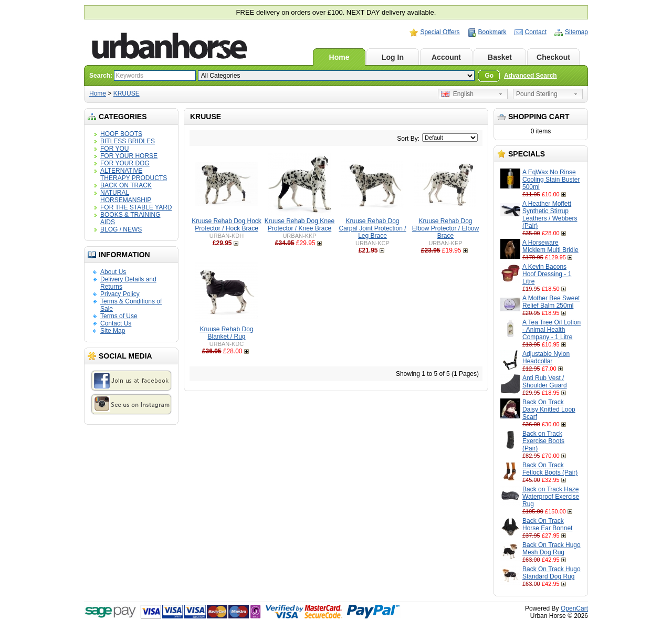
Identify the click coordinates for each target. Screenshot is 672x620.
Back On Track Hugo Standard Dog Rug (552, 573)
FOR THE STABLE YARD (136, 207)
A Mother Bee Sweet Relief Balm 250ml (551, 302)
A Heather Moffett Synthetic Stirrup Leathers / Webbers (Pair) (550, 215)
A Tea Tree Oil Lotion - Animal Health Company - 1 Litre (552, 330)
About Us (113, 272)
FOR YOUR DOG (125, 163)
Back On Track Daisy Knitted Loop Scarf (549, 409)
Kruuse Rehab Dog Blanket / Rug (226, 333)
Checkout (553, 57)
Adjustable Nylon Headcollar (546, 358)
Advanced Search (531, 76)
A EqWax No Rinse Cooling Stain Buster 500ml (551, 180)
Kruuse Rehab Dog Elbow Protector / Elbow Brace (445, 228)
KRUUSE (127, 93)
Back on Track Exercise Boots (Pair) (543, 441)
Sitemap (576, 32)
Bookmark (492, 32)
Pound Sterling (537, 94)
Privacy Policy (120, 294)
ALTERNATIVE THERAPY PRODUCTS (134, 174)
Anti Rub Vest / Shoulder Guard (545, 382)
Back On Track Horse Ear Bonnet (547, 524)
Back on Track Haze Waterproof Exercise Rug (551, 497)
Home (339, 57)
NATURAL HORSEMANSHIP (126, 196)
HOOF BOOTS (121, 134)
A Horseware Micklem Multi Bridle (550, 246)
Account (446, 57)
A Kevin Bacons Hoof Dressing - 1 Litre (547, 274)
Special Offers (440, 32)
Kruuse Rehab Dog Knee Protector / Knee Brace (300, 225)
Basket (500, 57)
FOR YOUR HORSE (129, 156)
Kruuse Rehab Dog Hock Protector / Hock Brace (227, 225)
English (457, 94)
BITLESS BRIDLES (128, 141)
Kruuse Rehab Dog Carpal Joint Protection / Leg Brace (372, 228)
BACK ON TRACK (126, 185)
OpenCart (574, 608)
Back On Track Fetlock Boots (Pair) (550, 469)
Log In (393, 57)
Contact (536, 32)
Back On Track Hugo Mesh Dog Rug (552, 549)
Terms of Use (119, 316)
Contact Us (116, 323)
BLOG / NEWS (121, 229)
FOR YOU (114, 149)
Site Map (113, 331)
